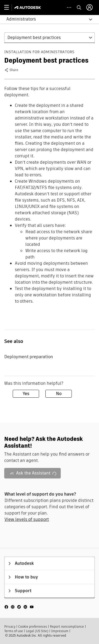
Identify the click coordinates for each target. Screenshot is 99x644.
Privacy (10, 626)
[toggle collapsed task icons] (69, 8)
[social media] (19, 607)
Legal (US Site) (37, 631)
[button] (46, 19)
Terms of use (14, 631)
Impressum (60, 631)
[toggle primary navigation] (9, 8)
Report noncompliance (67, 626)
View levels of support (27, 519)
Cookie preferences (33, 626)
